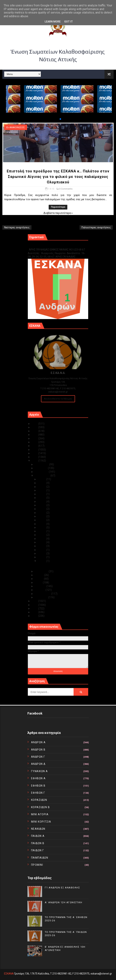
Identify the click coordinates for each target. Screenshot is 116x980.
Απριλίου (41, 586)
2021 (35, 438)
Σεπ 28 (42, 487)
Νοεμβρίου (41, 468)
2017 (35, 453)
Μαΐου (39, 583)
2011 (35, 612)
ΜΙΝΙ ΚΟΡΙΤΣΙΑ (41, 822)
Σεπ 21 (42, 513)
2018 (35, 450)
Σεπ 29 (42, 483)
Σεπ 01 (42, 561)
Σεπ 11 (42, 527)
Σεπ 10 (42, 531)
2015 (35, 461)
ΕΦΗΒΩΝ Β (38, 786)
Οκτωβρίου (42, 472)
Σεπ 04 (42, 553)
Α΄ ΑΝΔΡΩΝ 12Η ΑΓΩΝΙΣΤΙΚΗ (64, 902)
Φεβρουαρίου (43, 594)
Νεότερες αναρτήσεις (17, 227)
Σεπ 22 (42, 509)
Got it (69, 22)
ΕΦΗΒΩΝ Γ (38, 793)
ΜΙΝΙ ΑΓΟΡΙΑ (40, 814)
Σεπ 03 (42, 557)
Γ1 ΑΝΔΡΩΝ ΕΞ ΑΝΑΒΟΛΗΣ (46, 246)
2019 (35, 446)
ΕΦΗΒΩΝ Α (38, 778)
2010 (35, 616)
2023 (35, 431)
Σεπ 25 (42, 498)
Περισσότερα (58, 207)
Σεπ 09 (42, 535)
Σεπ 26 (42, 494)
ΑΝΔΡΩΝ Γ (38, 757)
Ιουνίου (39, 579)
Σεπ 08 (42, 539)
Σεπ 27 (42, 490)
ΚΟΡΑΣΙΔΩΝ (39, 800)
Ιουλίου (39, 575)
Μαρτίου (40, 590)
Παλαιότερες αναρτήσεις (96, 227)
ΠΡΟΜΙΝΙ (37, 865)
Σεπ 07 (42, 542)
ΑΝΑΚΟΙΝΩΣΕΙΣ (17, 127)
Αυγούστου (42, 571)
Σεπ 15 (42, 516)
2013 (35, 605)
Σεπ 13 (42, 524)
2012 (35, 608)
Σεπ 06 (42, 546)
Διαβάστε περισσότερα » (58, 213)
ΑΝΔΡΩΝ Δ (38, 764)
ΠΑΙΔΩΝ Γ (38, 850)
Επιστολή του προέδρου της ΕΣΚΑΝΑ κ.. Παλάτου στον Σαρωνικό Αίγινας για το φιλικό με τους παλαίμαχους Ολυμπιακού (58, 177)
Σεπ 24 (42, 502)
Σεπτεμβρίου (43, 476)
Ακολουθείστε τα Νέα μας (58, 399)
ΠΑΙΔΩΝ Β (38, 843)
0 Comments (66, 189)
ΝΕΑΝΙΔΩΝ (38, 829)
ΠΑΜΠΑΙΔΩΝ (40, 858)
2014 (35, 601)
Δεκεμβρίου (42, 464)
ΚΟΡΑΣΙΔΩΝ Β (41, 807)
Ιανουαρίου (42, 597)
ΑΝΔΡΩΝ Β (38, 750)
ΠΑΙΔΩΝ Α (38, 836)
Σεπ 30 (42, 479)
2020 (35, 442)
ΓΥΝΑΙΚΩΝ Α (40, 771)
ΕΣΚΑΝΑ (9, 974)
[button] (57, 119)
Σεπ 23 (42, 505)
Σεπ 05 (42, 550)
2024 (35, 427)
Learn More (53, 22)
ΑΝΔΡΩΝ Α (38, 742)
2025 (35, 424)
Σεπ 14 (42, 520)
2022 (35, 435)
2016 (35, 457)
